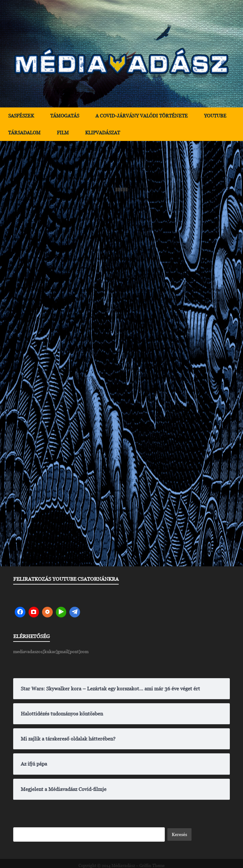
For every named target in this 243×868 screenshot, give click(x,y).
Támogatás (65, 116)
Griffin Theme (152, 866)
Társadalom (24, 133)
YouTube (215, 116)
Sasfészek (21, 116)
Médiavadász (123, 866)
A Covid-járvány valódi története (142, 116)
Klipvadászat (103, 133)
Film (63, 133)
